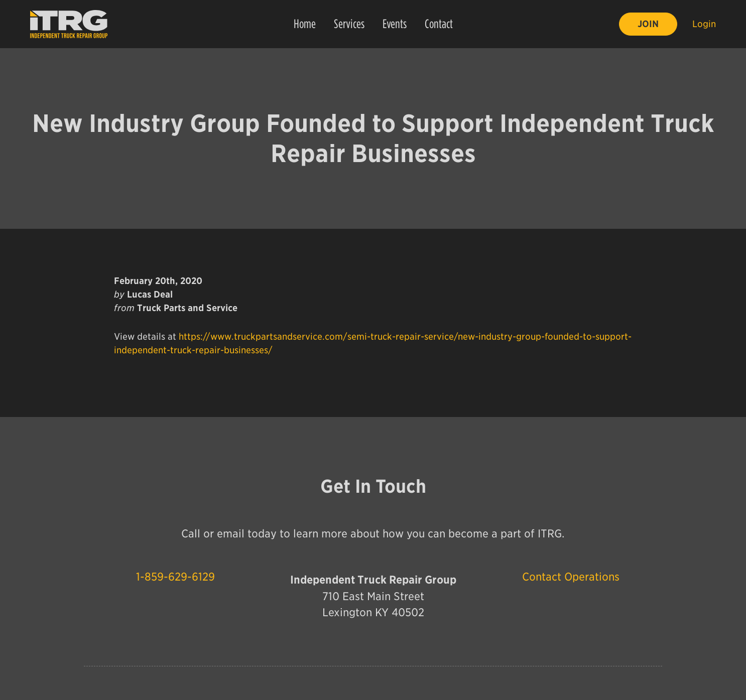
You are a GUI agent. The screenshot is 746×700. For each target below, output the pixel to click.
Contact (439, 24)
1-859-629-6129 (175, 577)
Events (395, 24)
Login (704, 24)
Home (305, 24)
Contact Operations (571, 577)
